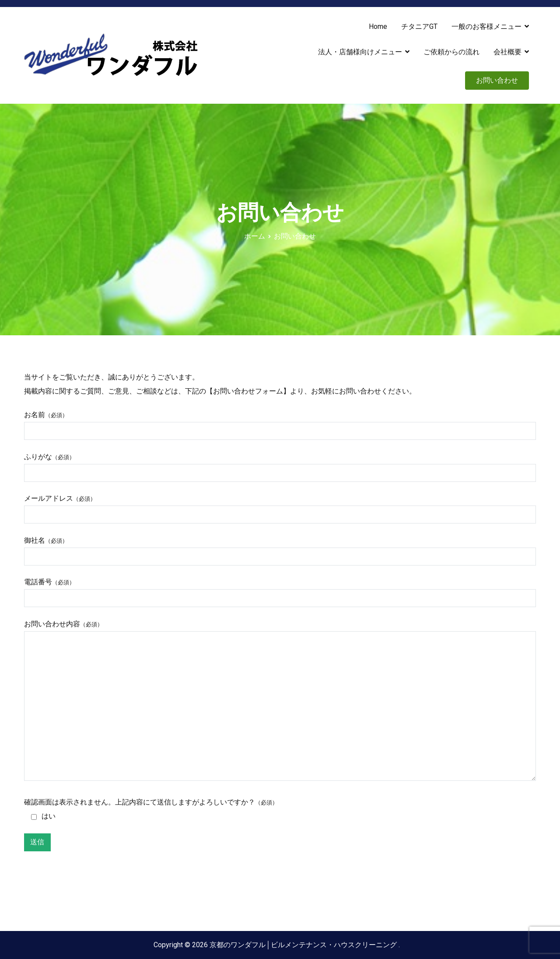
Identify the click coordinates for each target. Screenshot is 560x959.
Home (378, 26)
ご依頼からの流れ (451, 52)
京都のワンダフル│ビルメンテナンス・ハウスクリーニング (304, 945)
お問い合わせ (497, 80)
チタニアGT (419, 26)
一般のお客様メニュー (486, 26)
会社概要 (507, 52)
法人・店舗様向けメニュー (360, 52)
